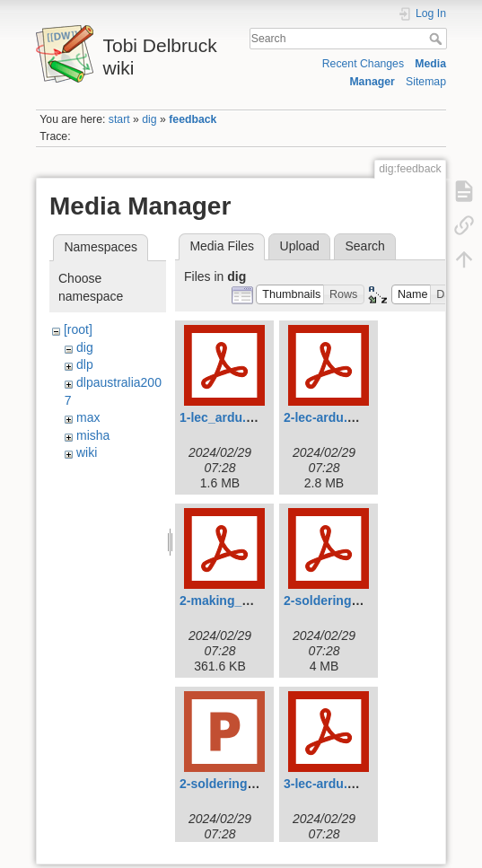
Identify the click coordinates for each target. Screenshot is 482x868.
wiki (87, 452)
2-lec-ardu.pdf (325, 417)
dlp (85, 364)
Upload (300, 246)
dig (149, 119)
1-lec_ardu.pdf (223, 417)
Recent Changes (363, 64)
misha (93, 435)
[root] (78, 329)
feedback (193, 119)
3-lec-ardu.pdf (325, 784)
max (88, 417)
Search (438, 39)
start (119, 119)
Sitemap (426, 82)
